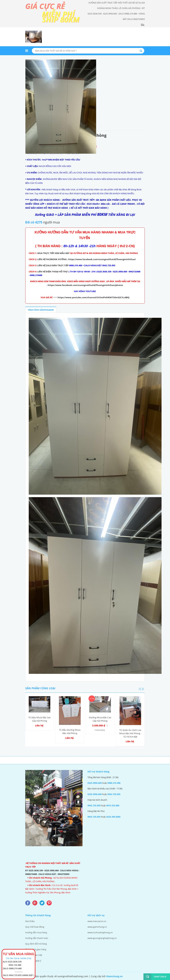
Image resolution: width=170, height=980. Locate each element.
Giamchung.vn (114, 976)
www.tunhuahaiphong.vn (100, 932)
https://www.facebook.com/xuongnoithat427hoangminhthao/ (102, 259)
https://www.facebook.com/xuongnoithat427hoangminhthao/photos (85, 285)
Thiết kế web (131, 976)
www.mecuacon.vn (97, 921)
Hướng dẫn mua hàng (36, 932)
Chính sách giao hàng (36, 949)
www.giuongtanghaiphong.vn (102, 938)
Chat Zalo (159, 977)
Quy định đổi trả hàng (36, 944)
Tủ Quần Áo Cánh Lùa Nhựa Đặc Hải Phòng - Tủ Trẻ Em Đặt (130, 733)
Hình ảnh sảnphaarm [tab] (41, 310)
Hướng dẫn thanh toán (37, 938)
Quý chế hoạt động (35, 927)
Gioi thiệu (30, 921)
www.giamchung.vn (97, 927)
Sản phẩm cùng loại (40, 688)
